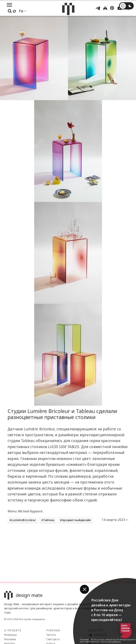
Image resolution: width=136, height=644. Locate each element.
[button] (84, 589)
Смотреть (53, 639)
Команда (10, 635)
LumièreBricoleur (24, 520)
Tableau (49, 520)
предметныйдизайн (76, 520)
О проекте (13, 630)
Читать (51, 635)
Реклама (10, 639)
